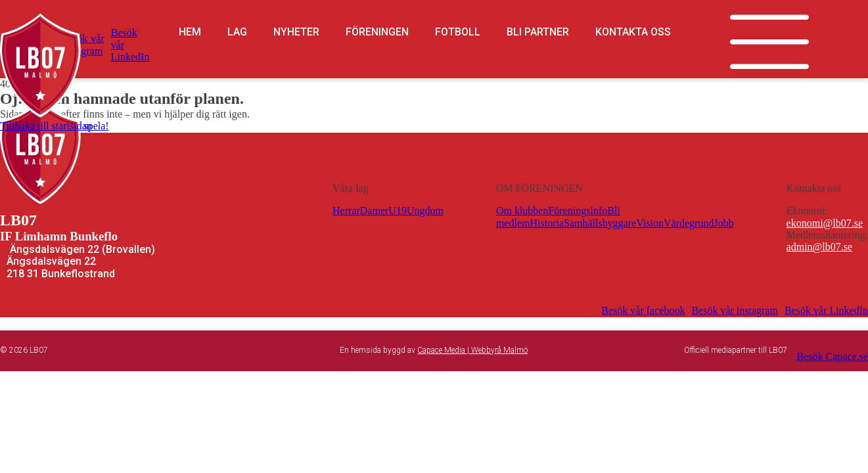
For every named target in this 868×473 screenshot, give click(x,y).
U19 (398, 211)
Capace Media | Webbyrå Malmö (472, 350)
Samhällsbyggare (600, 223)
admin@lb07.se (820, 247)
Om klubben (522, 211)
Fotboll (458, 32)
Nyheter (296, 32)
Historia (547, 223)
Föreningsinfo (578, 211)
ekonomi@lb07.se (825, 223)
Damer (375, 211)
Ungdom (425, 211)
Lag (237, 32)
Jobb (723, 223)
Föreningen (377, 32)
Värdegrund (689, 223)
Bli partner (538, 32)
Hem (190, 32)
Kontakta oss (633, 32)
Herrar (346, 211)
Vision (650, 223)
